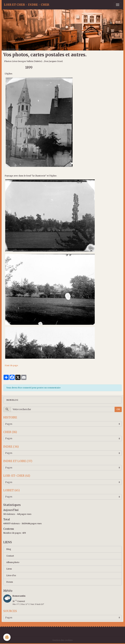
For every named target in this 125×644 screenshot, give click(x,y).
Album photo (13, 562)
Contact (10, 556)
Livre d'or (11, 575)
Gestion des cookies (62, 640)
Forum (10, 582)
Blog (9, 549)
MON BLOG (12, 400)
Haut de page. (12, 365)
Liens (9, 569)
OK (118, 409)
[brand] (27, 5)
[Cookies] (7, 637)
